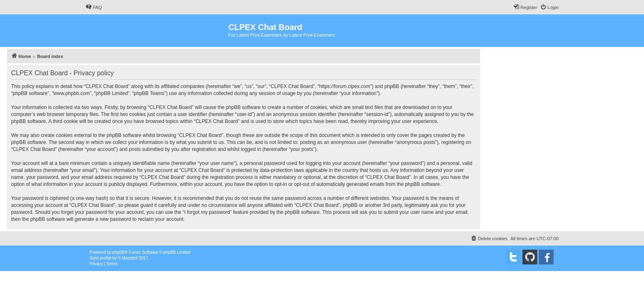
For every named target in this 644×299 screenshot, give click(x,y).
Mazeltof (130, 258)
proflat (106, 258)
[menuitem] (94, 7)
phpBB (119, 252)
